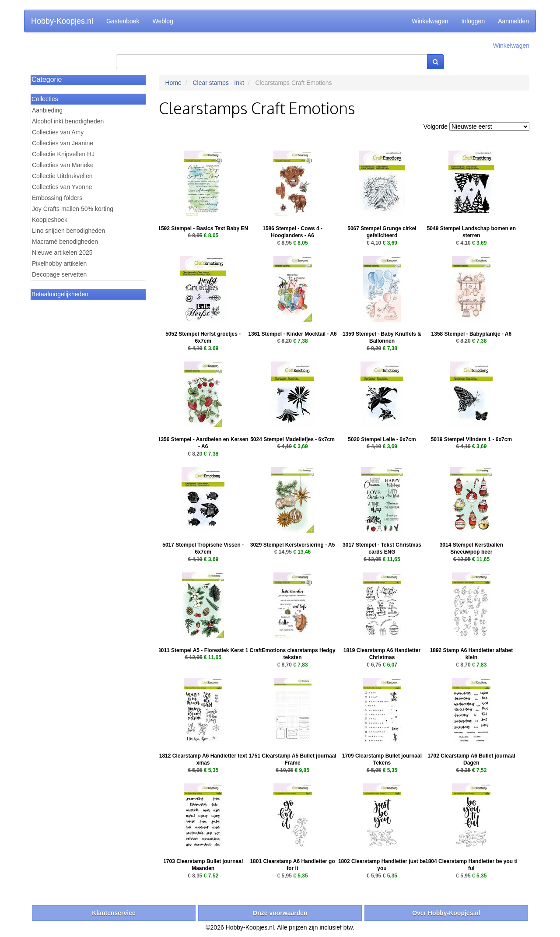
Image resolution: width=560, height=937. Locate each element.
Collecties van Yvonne (62, 187)
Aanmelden (513, 21)
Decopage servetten (59, 274)
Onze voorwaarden (280, 913)
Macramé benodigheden (65, 242)
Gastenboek (123, 21)
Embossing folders (57, 198)
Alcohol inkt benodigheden (68, 121)
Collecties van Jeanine (63, 143)
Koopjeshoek (50, 220)
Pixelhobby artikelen (59, 263)
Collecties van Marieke (63, 165)
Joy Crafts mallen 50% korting (73, 209)
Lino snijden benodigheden (68, 231)
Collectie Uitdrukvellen (62, 176)
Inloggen (473, 21)
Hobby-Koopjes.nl (62, 21)
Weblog (163, 21)
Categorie (47, 79)
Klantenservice (114, 913)
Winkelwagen (430, 21)
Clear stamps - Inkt (218, 83)
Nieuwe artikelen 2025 (62, 253)
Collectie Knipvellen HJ (63, 154)
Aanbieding (47, 110)
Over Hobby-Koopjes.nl (446, 913)
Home (173, 83)
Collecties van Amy (58, 132)
